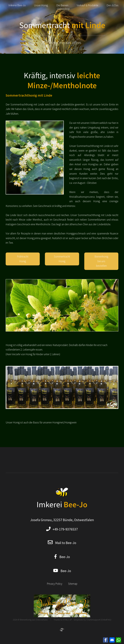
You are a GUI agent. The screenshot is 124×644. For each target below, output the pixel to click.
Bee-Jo (63, 557)
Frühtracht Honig (23, 259)
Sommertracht (62, 25)
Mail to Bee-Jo (66, 543)
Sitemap (73, 584)
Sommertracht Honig (62, 259)
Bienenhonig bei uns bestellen (101, 261)
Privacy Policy (55, 584)
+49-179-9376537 (64, 529)
